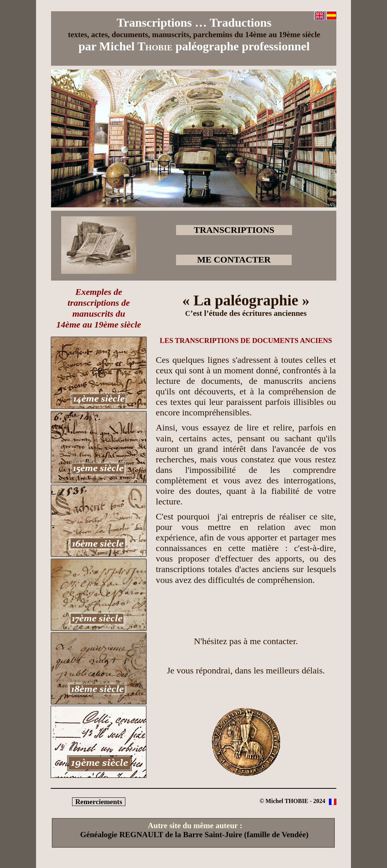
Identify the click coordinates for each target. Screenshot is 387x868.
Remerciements (99, 802)
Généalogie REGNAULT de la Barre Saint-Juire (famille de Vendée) (194, 835)
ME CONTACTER (234, 260)
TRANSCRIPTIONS (234, 230)
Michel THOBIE (287, 801)
